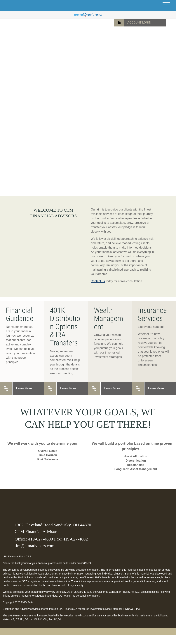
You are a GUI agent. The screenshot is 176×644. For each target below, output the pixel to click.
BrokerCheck (84, 563)
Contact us (98, 281)
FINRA (127, 609)
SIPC (137, 609)
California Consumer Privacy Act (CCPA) (121, 592)
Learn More (24, 388)
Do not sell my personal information (79, 596)
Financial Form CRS (20, 556)
